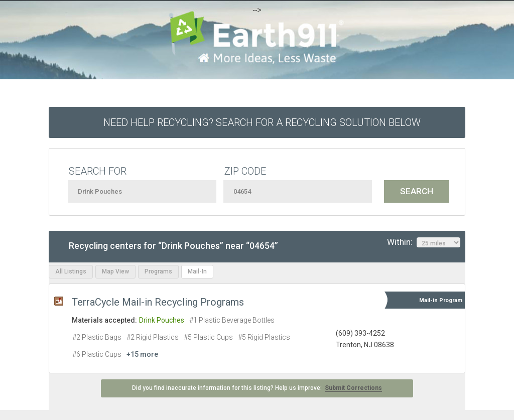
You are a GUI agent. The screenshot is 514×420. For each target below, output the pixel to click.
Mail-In (197, 271)
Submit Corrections (353, 388)
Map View (115, 271)
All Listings (71, 271)
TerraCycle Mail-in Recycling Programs (158, 302)
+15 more (142, 354)
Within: (424, 242)
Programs (158, 271)
